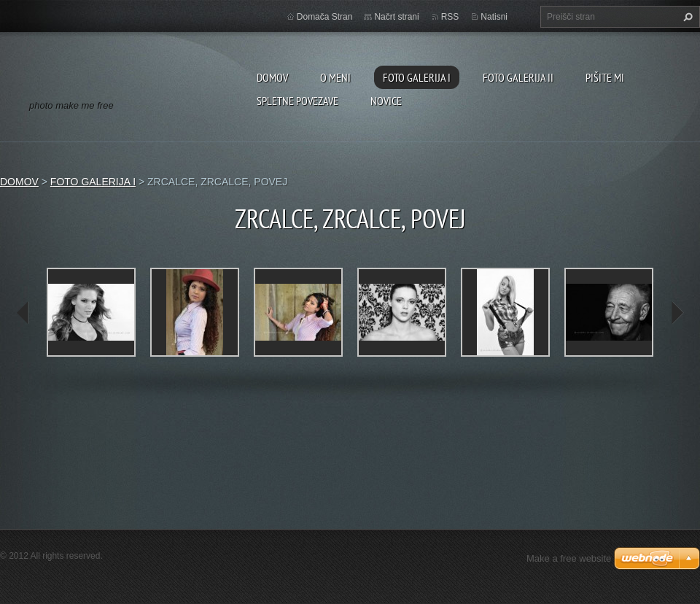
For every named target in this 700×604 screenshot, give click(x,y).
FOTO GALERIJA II (518, 77)
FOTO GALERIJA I (417, 77)
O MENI (335, 77)
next (677, 313)
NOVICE (386, 101)
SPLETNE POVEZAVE (297, 101)
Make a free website (569, 558)
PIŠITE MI (605, 77)
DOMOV (272, 77)
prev (23, 313)
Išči (686, 17)
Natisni (494, 17)
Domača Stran (325, 17)
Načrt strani (396, 17)
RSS (450, 17)
